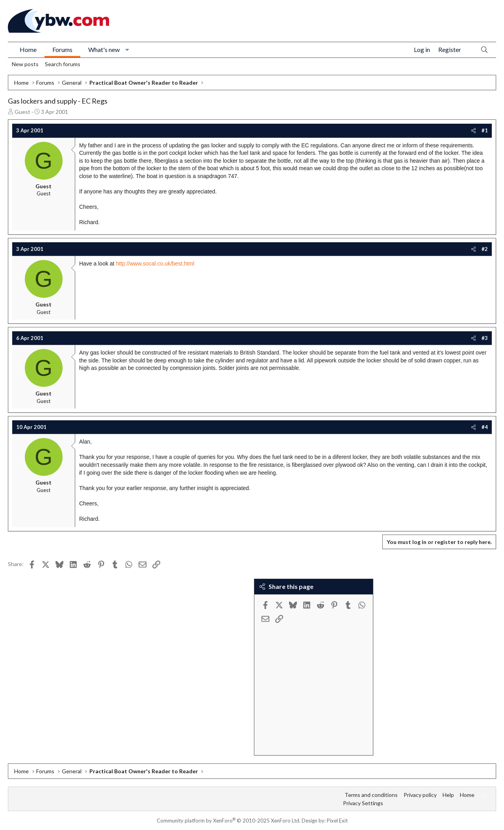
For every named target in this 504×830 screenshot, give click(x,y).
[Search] (484, 50)
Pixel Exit (337, 821)
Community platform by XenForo (229, 821)
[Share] (473, 130)
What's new (104, 49)
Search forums (63, 64)
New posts (25, 64)
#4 (485, 427)
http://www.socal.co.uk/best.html (155, 264)
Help (448, 795)
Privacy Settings (363, 803)
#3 (485, 338)
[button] (127, 50)
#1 (485, 130)
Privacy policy (420, 795)
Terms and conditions (371, 795)
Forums (62, 49)
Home (28, 49)
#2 (485, 249)
